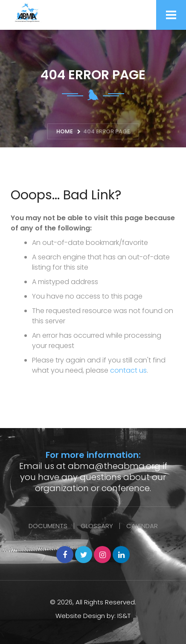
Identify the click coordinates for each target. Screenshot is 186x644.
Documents (48, 526)
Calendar (142, 526)
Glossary (97, 526)
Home (65, 131)
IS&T (124, 616)
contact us (128, 370)
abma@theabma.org (114, 466)
